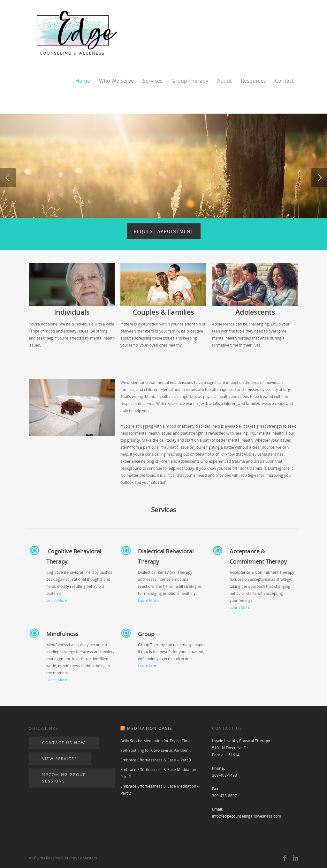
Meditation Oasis (150, 728)
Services (153, 81)
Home (83, 81)
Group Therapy (190, 81)
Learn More (57, 600)
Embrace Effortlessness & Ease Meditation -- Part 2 (160, 773)
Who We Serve (116, 81)
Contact (284, 81)
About (224, 81)
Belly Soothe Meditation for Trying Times (156, 741)
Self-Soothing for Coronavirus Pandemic (156, 750)
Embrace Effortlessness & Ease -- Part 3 (156, 760)
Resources (253, 81)
